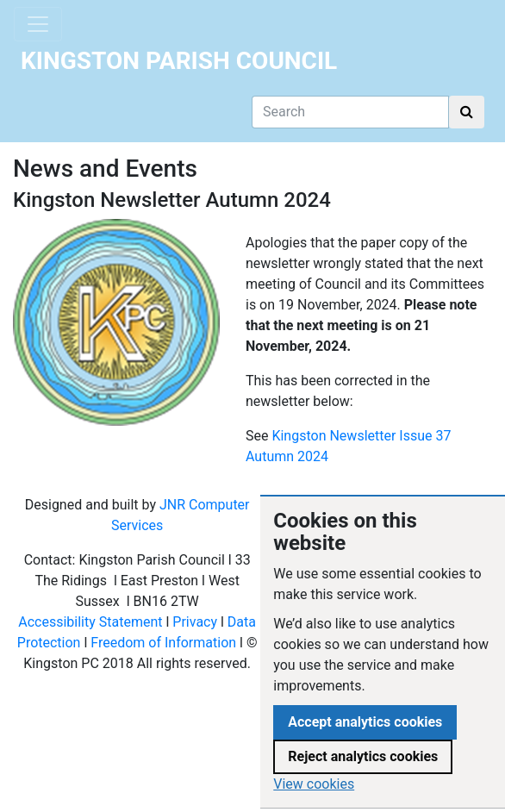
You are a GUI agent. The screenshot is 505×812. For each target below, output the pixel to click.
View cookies (314, 784)
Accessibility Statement (90, 622)
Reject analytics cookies (363, 756)
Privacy (195, 622)
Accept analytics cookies (365, 722)
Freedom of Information (163, 643)
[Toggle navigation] (38, 24)
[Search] (350, 112)
